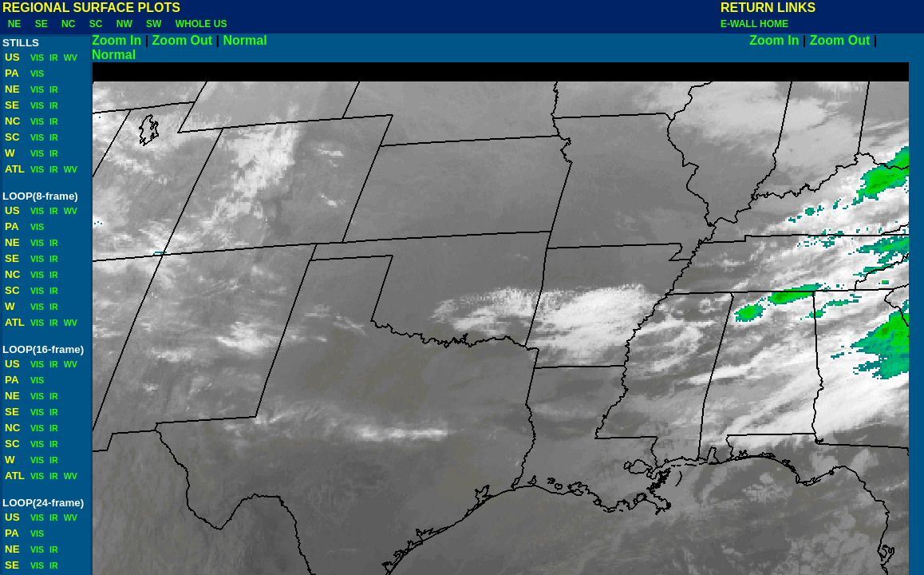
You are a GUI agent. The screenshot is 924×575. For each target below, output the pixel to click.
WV (69, 57)
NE (14, 24)
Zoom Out (183, 40)
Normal (487, 40)
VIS (36, 57)
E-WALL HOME (754, 24)
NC (68, 24)
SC (96, 24)
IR (53, 57)
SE (41, 24)
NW (124, 24)
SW (154, 24)
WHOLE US (201, 24)
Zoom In (116, 40)
